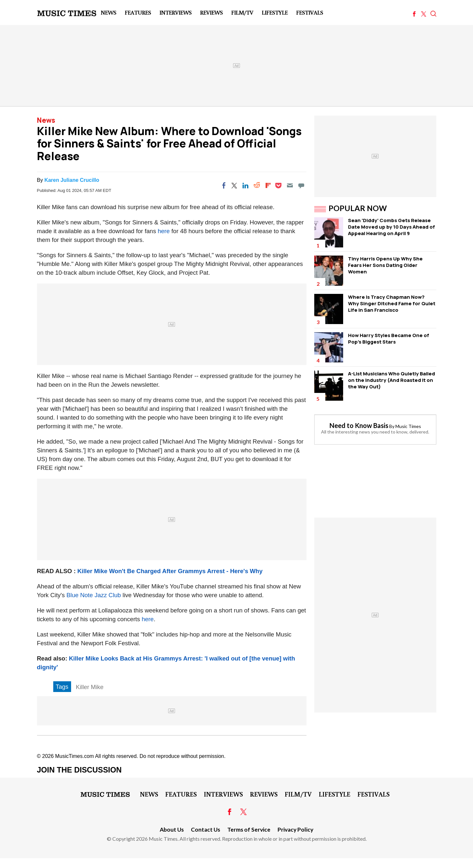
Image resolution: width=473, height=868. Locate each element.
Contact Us (205, 830)
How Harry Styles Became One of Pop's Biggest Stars (389, 339)
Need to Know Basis (359, 425)
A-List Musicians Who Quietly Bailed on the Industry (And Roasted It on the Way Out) (392, 380)
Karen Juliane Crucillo (72, 180)
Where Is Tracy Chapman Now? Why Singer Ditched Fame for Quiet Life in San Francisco (392, 303)
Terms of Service (249, 830)
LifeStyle (275, 12)
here (164, 231)
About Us (172, 830)
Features (138, 12)
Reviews (211, 12)
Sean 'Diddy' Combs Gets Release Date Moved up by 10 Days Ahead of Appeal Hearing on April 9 (392, 227)
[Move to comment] (301, 185)
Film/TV (242, 12)
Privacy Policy (295, 830)
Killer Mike (90, 687)
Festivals (310, 12)
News (108, 12)
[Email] (290, 185)
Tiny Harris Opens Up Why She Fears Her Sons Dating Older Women (385, 265)
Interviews (175, 12)
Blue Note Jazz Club (94, 595)
